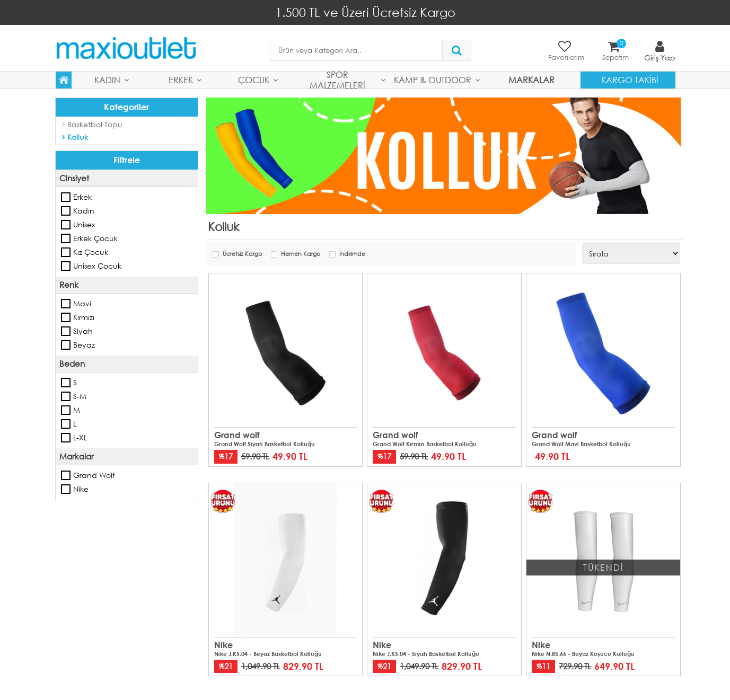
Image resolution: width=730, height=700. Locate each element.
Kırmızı (66, 317)
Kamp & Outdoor (433, 80)
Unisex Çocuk (66, 266)
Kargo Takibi (630, 80)
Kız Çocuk (66, 252)
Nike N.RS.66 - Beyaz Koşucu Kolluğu (583, 653)
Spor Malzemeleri (337, 80)
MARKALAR (531, 80)
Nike (66, 489)
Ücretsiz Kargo (242, 254)
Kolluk (78, 137)
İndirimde (352, 254)
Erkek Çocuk (66, 238)
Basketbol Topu (95, 124)
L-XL (66, 438)
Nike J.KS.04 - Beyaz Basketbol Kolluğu (268, 653)
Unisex (66, 225)
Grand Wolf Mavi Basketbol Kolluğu (581, 444)
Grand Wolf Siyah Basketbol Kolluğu (265, 444)
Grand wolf (66, 475)
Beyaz (66, 345)
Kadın (107, 80)
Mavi (66, 304)
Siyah (66, 331)
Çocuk (254, 80)
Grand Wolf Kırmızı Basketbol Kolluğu (425, 444)
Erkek (181, 80)
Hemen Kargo (301, 254)
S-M (66, 396)
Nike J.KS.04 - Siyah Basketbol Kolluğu (426, 653)
